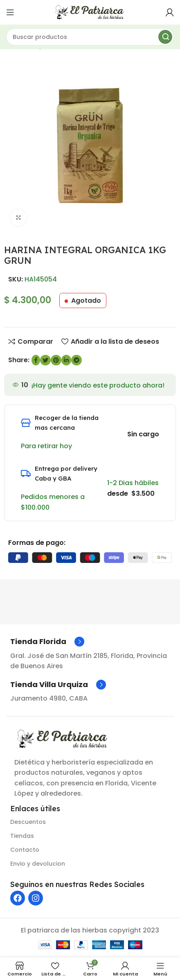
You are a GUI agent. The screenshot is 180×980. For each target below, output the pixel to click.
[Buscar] (90, 37)
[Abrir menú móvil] (10, 12)
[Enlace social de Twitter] (45, 360)
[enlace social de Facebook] (36, 360)
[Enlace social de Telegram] (76, 360)
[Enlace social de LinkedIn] (66, 360)
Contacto (25, 850)
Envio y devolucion (38, 864)
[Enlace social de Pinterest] (56, 360)
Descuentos (28, 822)
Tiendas (22, 836)
